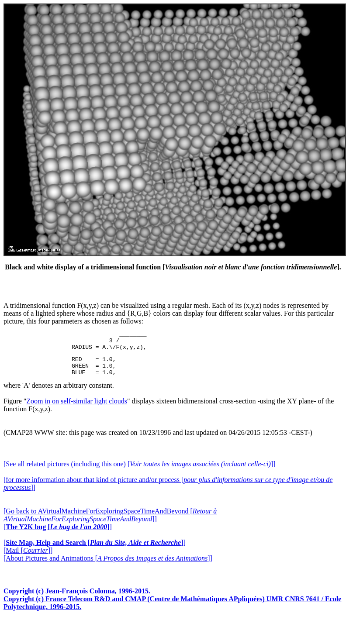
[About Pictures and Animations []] (108, 566)
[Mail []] (28, 558)
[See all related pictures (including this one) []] (139, 472)
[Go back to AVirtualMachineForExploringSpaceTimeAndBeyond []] (110, 523)
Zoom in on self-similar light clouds (77, 409)
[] (58, 535)
